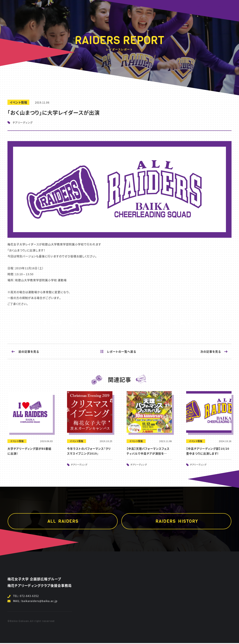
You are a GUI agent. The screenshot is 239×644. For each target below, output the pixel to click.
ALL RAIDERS (192, 6)
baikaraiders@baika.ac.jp (39, 601)
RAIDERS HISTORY (162, 6)
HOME (137, 6)
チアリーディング (79, 465)
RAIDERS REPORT (221, 6)
